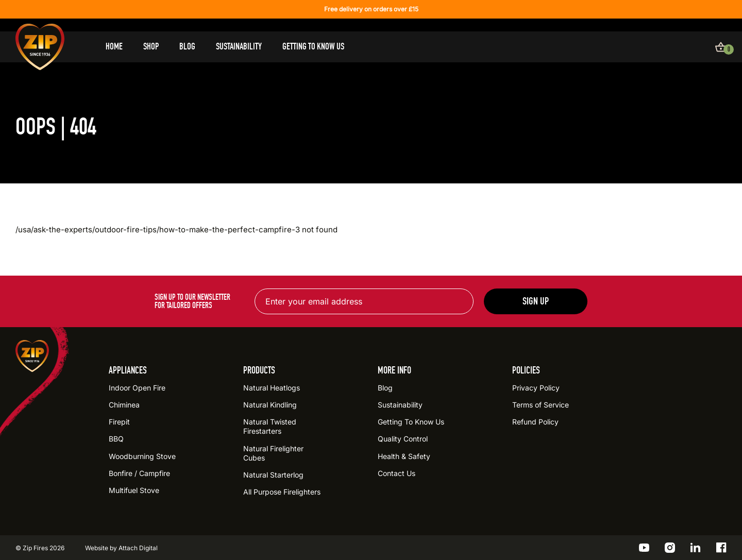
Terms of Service (541, 405)
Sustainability (239, 47)
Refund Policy (535, 422)
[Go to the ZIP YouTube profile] (644, 548)
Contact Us (397, 473)
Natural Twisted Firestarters (270, 426)
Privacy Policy (536, 388)
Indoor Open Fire (137, 388)
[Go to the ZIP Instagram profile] (670, 548)
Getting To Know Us (313, 47)
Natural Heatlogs (272, 388)
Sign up (536, 301)
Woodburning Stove (142, 456)
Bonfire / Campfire (139, 473)
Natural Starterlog (273, 475)
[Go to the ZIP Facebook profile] (721, 548)
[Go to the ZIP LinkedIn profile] (696, 548)
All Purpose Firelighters (282, 492)
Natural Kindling (270, 405)
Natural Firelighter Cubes (273, 453)
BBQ (116, 439)
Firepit (119, 422)
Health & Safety (404, 456)
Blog (187, 47)
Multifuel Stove (134, 490)
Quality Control (403, 439)
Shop (151, 47)
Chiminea (124, 405)
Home (114, 47)
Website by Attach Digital (121, 548)
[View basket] (721, 47)
